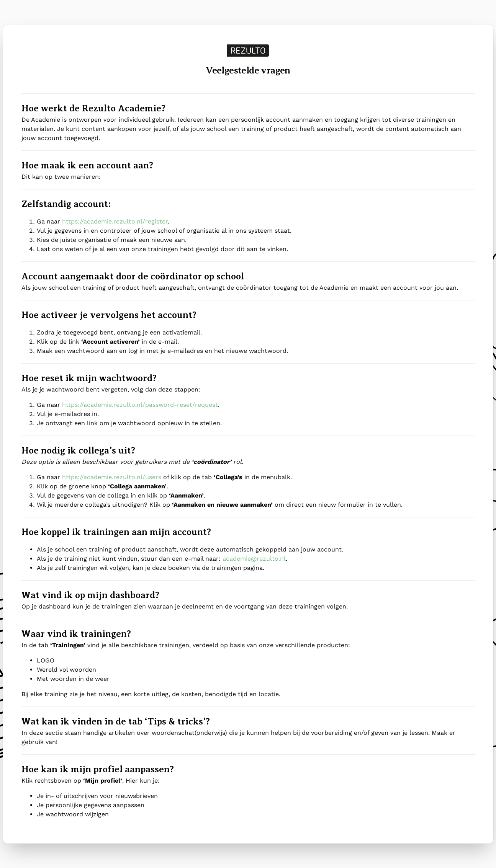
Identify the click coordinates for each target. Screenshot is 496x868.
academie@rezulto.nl (254, 559)
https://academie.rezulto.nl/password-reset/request (140, 405)
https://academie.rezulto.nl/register (115, 221)
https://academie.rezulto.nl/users (112, 477)
